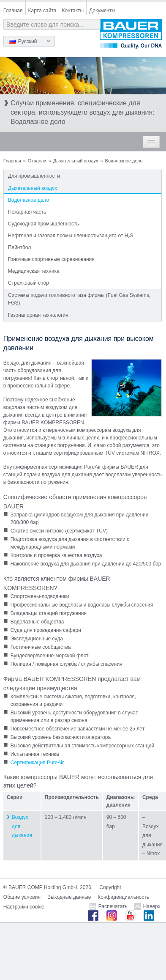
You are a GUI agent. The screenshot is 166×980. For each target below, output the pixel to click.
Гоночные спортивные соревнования (51, 259)
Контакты (73, 11)
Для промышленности (34, 176)
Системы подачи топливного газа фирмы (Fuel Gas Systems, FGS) (79, 299)
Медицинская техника (34, 271)
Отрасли (37, 161)
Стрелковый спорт (30, 283)
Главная (13, 11)
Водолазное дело (29, 200)
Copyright (110, 887)
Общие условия (22, 897)
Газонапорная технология (38, 315)
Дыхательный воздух (76, 161)
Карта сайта (42, 11)
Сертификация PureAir (37, 763)
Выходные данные (69, 897)
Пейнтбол (19, 247)
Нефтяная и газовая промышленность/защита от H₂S (71, 236)
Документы (102, 11)
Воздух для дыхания (22, 826)
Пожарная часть (27, 212)
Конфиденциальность (123, 897)
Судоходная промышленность (44, 224)
